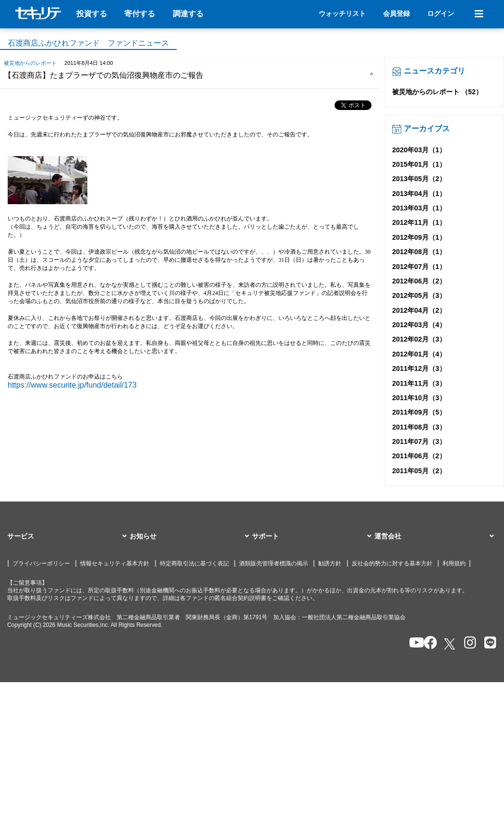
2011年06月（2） (419, 456)
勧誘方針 (330, 563)
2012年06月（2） (419, 281)
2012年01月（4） (419, 354)
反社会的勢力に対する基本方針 (392, 563)
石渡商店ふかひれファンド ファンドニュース (88, 43)
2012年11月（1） (419, 222)
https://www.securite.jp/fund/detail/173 (72, 385)
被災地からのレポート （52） (437, 92)
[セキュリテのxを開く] (450, 644)
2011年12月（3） (419, 368)
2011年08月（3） (419, 427)
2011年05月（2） (419, 471)
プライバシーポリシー (41, 563)
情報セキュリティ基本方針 (115, 563)
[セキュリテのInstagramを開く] (468, 643)
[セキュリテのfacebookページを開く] (427, 643)
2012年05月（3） (419, 295)
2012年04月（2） (419, 310)
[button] (68, 537)
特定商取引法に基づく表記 (194, 563)
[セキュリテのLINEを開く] (488, 643)
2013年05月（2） (419, 179)
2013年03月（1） (419, 208)
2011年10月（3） (419, 398)
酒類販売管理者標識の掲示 (274, 563)
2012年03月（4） (419, 325)
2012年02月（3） (419, 339)
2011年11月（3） (419, 383)
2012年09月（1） (419, 237)
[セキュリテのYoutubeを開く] (413, 643)
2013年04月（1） (419, 194)
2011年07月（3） (419, 441)
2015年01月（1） (419, 164)
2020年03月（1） (419, 150)
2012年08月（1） (419, 252)
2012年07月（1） (419, 267)
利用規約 (454, 563)
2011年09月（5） (419, 412)
